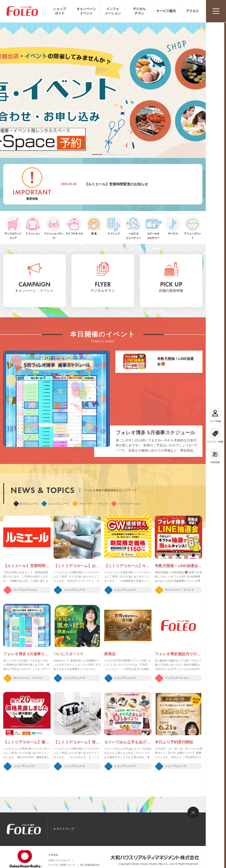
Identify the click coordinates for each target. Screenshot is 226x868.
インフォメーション (126, 504)
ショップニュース (55, 504)
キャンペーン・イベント (90, 504)
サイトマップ (65, 829)
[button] (97, 155)
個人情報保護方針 (90, 865)
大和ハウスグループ (59, 861)
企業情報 (53, 855)
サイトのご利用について (62, 865)
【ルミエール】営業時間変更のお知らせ (116, 184)
